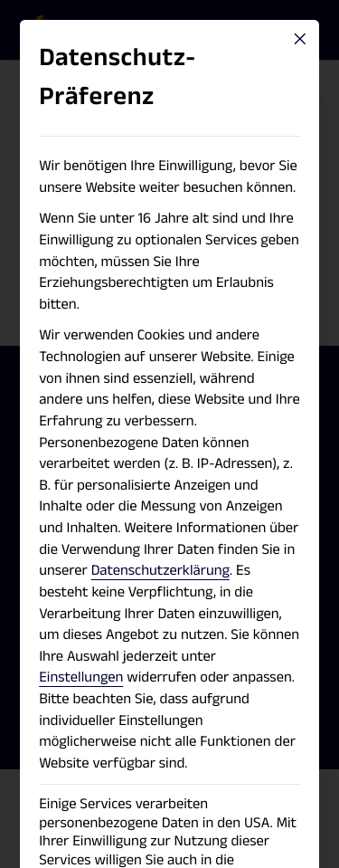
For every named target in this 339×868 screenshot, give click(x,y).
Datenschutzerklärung (160, 570)
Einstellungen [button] (81, 677)
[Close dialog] (300, 39)
